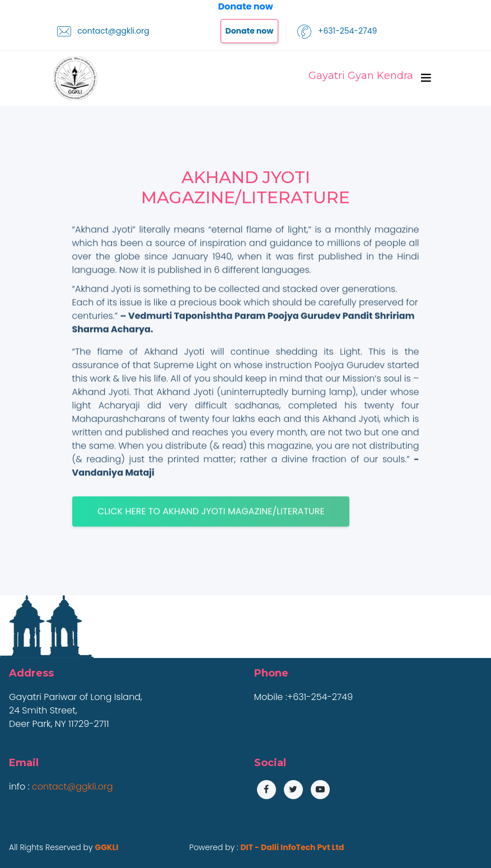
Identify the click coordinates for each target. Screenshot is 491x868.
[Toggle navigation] (426, 78)
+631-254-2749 (337, 32)
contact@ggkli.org (103, 32)
